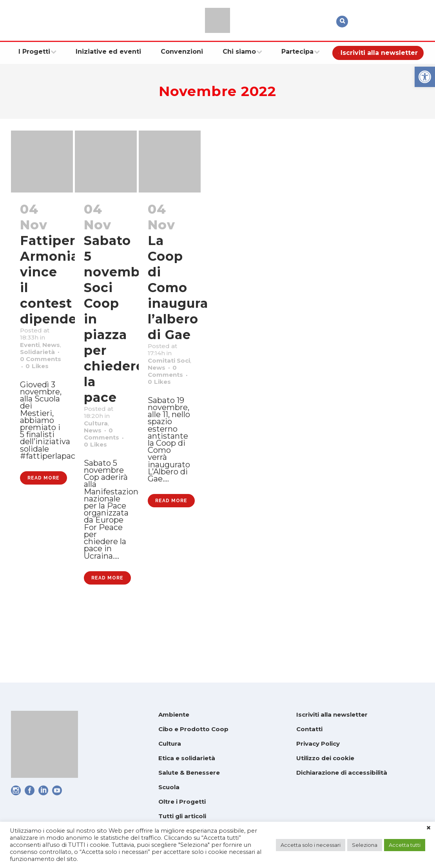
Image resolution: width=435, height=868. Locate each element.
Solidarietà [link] (43, 373)
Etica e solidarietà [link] (187, 758)
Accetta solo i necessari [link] (311, 845)
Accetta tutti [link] (405, 845)
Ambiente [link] (174, 715)
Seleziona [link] (365, 845)
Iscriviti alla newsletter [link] (332, 715)
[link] (425, 77)
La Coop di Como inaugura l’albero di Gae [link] (178, 288)
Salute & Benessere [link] (189, 773)
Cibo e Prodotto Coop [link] (193, 729)
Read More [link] (43, 550)
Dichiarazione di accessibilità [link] (342, 773)
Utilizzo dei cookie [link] (325, 758)
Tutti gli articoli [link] (182, 816)
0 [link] (40, 403)
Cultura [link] (99, 431)
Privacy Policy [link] (318, 744)
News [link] (32, 363)
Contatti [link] (309, 729)
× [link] (429, 828)
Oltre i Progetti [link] (182, 802)
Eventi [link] (33, 352)
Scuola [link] (169, 787)
